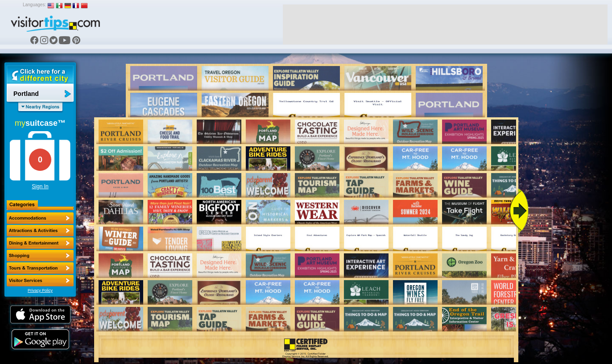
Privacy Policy (40, 290)
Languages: (34, 5)
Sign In (40, 186)
